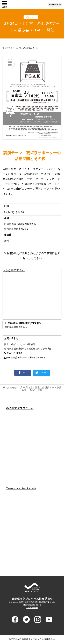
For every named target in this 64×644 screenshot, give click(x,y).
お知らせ (12, 387)
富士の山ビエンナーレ (29, 48)
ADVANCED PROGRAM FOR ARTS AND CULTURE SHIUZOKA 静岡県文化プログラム (32, 588)
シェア (23, 373)
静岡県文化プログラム (20, 408)
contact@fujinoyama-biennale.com (26, 358)
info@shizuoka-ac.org (32, 605)
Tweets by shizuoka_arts (21, 488)
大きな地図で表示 (14, 270)
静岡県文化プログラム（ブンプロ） (32, 4)
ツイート (41, 373)
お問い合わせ (32, 608)
